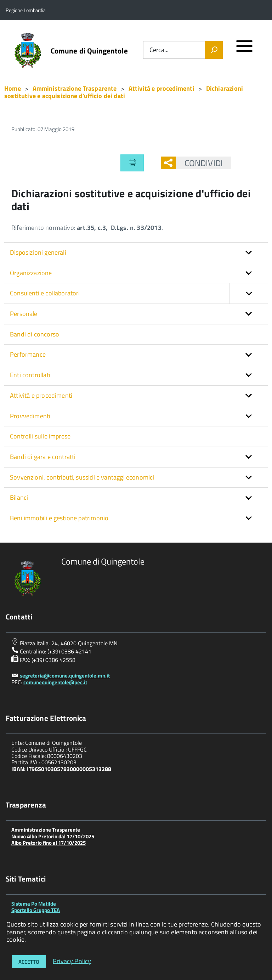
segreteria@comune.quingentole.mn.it (65, 676)
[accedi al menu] (245, 49)
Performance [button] (28, 354)
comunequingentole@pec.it (55, 682)
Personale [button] (24, 314)
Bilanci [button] (19, 497)
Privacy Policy (72, 961)
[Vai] (214, 50)
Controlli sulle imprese (40, 436)
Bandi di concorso (35, 334)
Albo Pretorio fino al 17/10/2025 (49, 843)
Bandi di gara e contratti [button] (43, 457)
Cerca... (159, 50)
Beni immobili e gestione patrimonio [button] (59, 518)
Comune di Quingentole (89, 51)
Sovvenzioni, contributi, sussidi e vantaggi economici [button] (82, 477)
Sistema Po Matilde (34, 904)
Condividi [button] (199, 163)
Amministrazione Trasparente (46, 830)
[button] (249, 293)
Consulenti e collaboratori (139, 293)
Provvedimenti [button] (30, 416)
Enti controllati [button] (30, 375)
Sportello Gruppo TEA (36, 910)
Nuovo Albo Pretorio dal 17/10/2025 (53, 836)
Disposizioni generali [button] (38, 252)
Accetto (29, 962)
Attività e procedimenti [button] (41, 395)
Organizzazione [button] (31, 273)
